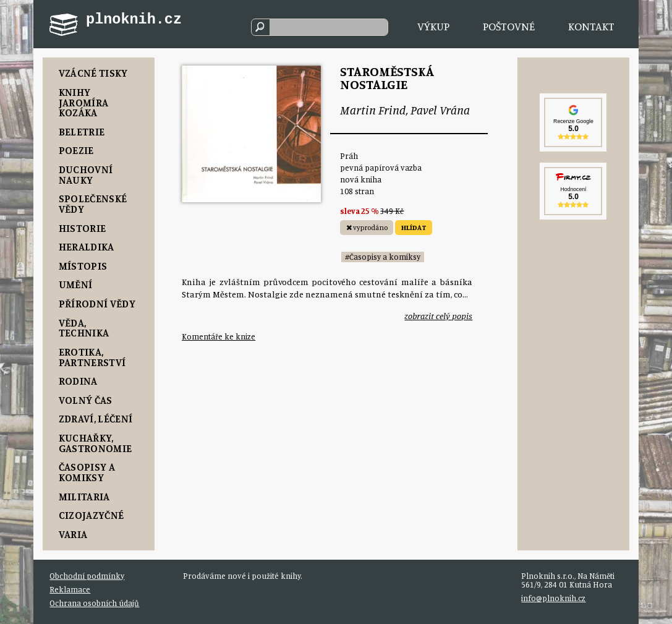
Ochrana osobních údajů (94, 603)
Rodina (78, 381)
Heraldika (87, 246)
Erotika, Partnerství (92, 357)
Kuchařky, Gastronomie (96, 443)
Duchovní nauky (86, 174)
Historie (83, 228)
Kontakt (591, 26)
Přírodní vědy (97, 303)
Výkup (433, 26)
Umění (76, 284)
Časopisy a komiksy (87, 472)
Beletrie (82, 131)
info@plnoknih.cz (553, 598)
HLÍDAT (414, 228)
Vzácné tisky (93, 73)
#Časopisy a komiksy (383, 257)
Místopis (83, 266)
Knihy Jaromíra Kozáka (84, 102)
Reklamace (70, 589)
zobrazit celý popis (438, 316)
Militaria (84, 496)
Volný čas (86, 400)
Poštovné (509, 26)
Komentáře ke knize (219, 336)
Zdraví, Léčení (96, 418)
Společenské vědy (93, 203)
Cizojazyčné (91, 515)
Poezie (76, 150)
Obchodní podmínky (87, 576)
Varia (73, 534)
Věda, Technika (84, 328)
